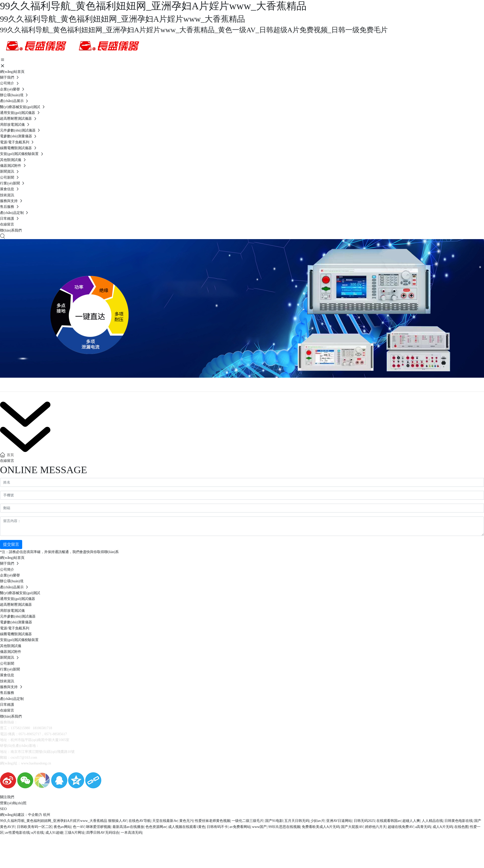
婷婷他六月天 (376, 827)
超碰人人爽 (411, 821)
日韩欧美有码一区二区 (35, 827)
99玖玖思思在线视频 (284, 827)
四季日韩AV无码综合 (103, 833)
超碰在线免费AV (401, 827)
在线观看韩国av (389, 821)
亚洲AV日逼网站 (339, 821)
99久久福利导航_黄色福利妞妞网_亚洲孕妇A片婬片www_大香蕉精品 (54, 821)
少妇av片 (317, 821)
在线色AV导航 (140, 821)
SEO (3, 809)
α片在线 (37, 833)
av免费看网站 (240, 827)
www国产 (259, 827)
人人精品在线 (432, 821)
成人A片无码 (443, 827)
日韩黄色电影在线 (459, 821)
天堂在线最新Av (165, 821)
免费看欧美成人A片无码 (321, 827)
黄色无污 (186, 821)
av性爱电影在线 (17, 833)
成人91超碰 (54, 833)
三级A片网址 (75, 833)
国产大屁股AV (352, 827)
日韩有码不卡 (217, 827)
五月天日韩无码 (297, 821)
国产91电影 (274, 821)
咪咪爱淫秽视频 (98, 827)
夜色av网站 (62, 827)
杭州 (47, 815)
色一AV (79, 827)
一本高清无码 (131, 833)
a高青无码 (423, 827)
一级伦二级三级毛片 (248, 821)
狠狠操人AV (117, 821)
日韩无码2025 (364, 821)
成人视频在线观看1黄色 (187, 827)
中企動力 (35, 815)
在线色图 (461, 827)
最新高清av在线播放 (128, 827)
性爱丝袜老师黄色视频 (213, 821)
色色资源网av (156, 827)
